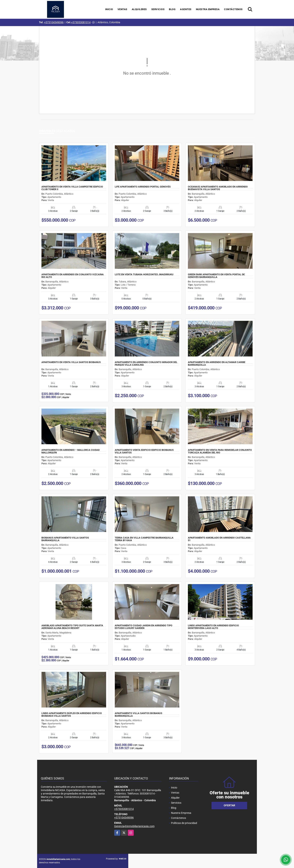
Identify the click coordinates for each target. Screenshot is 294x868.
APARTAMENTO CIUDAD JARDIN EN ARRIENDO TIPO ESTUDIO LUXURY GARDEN (144, 627)
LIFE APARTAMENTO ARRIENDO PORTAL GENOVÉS (143, 187)
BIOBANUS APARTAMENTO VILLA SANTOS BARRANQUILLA (65, 539)
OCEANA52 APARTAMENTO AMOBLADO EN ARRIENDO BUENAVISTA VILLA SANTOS (218, 188)
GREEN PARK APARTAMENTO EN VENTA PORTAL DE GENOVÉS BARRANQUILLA (216, 276)
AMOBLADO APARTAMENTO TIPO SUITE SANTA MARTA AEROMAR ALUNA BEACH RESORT (72, 627)
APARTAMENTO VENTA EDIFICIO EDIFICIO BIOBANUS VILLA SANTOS (144, 451)
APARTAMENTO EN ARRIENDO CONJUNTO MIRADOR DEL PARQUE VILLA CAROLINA (146, 364)
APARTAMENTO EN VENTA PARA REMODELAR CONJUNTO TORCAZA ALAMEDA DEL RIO (220, 451)
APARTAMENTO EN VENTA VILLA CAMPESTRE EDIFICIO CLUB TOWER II (72, 188)
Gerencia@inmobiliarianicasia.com (134, 826)
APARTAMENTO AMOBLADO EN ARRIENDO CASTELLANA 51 (219, 539)
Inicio (109, 9)
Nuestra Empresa (208, 9)
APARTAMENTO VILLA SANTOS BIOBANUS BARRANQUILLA (138, 715)
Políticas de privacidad (184, 823)
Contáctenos (233, 9)
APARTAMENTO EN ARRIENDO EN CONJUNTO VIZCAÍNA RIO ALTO (73, 276)
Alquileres (139, 9)
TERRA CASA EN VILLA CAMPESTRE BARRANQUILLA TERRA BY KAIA (144, 539)
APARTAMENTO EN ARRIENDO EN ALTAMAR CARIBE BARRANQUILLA (217, 364)
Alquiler (175, 798)
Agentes (186, 9)
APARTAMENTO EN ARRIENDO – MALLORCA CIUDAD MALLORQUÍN (70, 451)
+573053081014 (81, 22)
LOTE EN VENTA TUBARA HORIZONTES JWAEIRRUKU (144, 275)
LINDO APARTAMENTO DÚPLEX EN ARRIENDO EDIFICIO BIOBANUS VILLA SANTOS (72, 715)
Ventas (122, 9)
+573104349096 (54, 22)
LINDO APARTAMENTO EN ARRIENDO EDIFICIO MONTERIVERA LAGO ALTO (213, 627)
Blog (172, 9)
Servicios (158, 9)
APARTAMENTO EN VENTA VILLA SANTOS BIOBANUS (71, 362)
